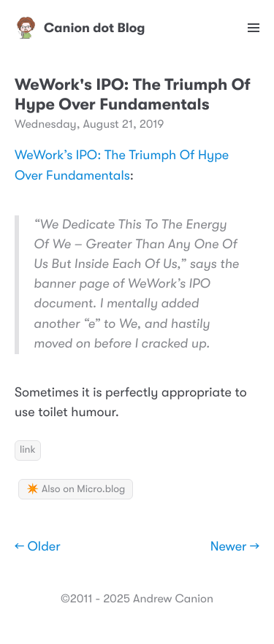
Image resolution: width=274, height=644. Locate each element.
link (28, 450)
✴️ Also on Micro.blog (76, 489)
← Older (38, 547)
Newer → (235, 547)
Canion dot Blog (80, 28)
